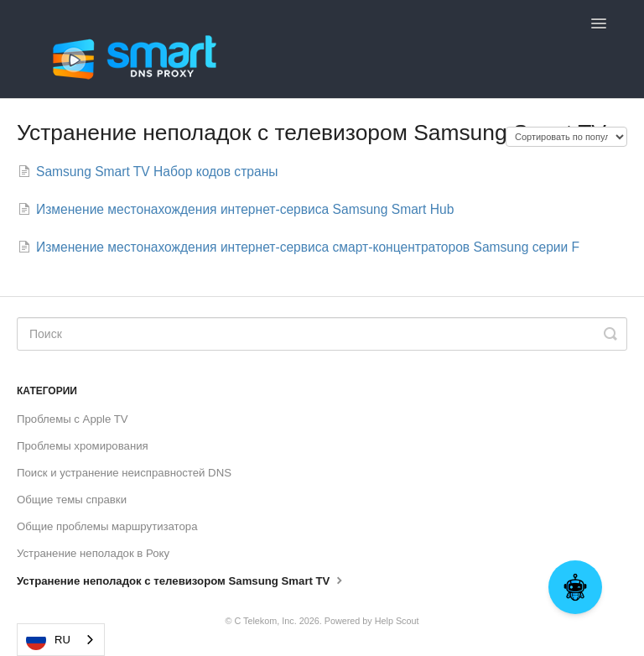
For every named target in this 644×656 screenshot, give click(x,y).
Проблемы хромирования (83, 446)
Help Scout (397, 621)
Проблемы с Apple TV (73, 419)
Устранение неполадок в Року (93, 553)
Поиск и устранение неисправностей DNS (124, 473)
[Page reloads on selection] (566, 137)
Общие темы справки (72, 500)
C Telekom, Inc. (265, 621)
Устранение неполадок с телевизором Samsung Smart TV (182, 580)
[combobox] (61, 640)
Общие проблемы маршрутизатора (107, 526)
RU (48, 640)
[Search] (322, 334)
